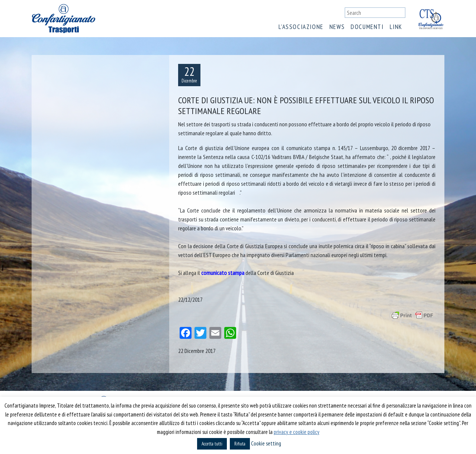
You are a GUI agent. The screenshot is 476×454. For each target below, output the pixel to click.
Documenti (367, 27)
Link (396, 27)
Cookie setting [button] (266, 443)
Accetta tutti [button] (212, 444)
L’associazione (301, 27)
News (337, 27)
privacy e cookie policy (297, 432)
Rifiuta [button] (240, 444)
